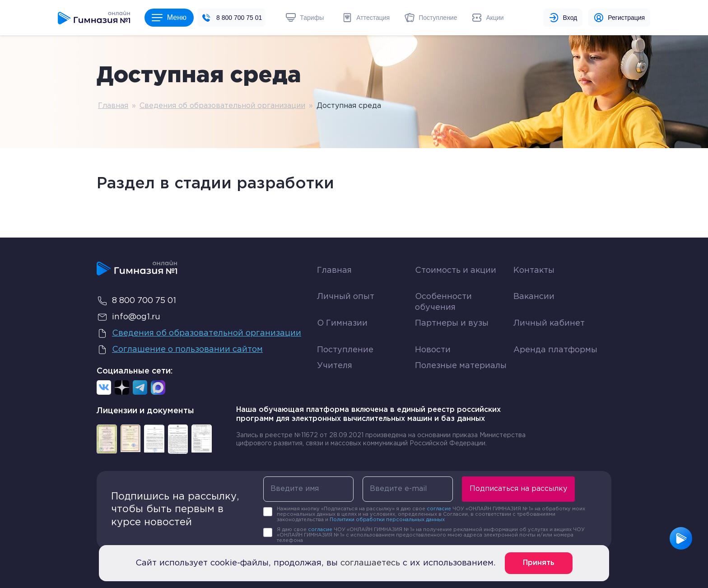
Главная (113, 106)
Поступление (345, 350)
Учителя (335, 366)
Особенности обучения (443, 302)
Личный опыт (346, 297)
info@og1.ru (128, 317)
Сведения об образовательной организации (222, 106)
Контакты (534, 271)
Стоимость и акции (456, 271)
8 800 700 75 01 (239, 18)
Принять (539, 563)
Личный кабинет (549, 323)
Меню (169, 17)
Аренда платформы (555, 348)
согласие (439, 509)
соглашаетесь (370, 563)
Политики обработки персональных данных (387, 520)
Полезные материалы (461, 366)
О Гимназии (342, 323)
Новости (433, 350)
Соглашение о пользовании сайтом (180, 350)
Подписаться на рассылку (518, 489)
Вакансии (534, 297)
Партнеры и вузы (452, 323)
